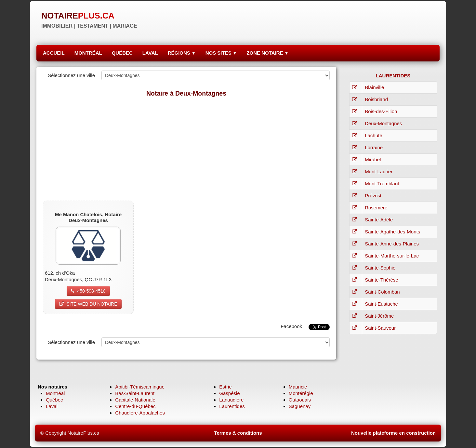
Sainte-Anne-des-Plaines (392, 244)
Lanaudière (231, 400)
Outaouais (300, 400)
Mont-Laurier (379, 171)
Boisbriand (376, 99)
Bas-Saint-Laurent (135, 393)
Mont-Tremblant (382, 184)
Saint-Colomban (382, 292)
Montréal (55, 393)
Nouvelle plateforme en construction (393, 433)
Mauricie (298, 387)
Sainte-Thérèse (382, 280)
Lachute (373, 135)
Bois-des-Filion (381, 111)
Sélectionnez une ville (71, 75)
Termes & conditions (238, 433)
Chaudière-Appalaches (140, 413)
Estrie (225, 387)
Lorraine (374, 147)
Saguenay (300, 406)
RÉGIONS (182, 53)
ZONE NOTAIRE (267, 53)
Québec (54, 400)
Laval (52, 406)
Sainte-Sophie (380, 268)
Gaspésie (229, 393)
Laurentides (232, 406)
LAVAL (150, 53)
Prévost (373, 196)
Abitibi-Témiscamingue (140, 387)
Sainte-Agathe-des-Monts (392, 232)
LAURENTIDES (393, 76)
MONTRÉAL (88, 53)
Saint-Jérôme (379, 316)
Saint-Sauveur (380, 328)
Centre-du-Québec (135, 406)
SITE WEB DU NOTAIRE (88, 304)
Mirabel (373, 159)
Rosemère (376, 208)
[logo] (89, 20)
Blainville (374, 87)
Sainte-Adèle (379, 220)
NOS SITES (221, 53)
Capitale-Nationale (135, 400)
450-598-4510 (88, 291)
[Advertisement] (186, 149)
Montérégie (301, 393)
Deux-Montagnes (383, 123)
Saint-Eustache (381, 304)
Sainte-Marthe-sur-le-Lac (392, 256)
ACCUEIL (54, 53)
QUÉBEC (122, 53)
